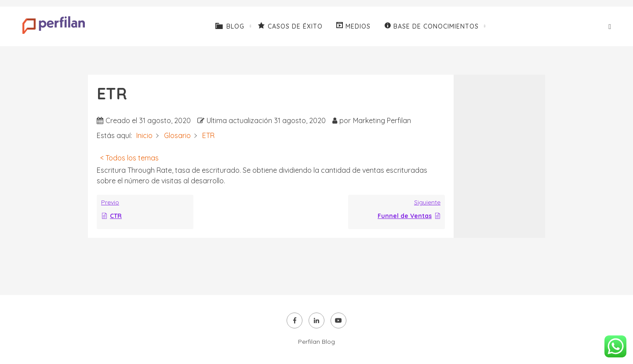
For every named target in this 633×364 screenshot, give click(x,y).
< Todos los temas (129, 158)
